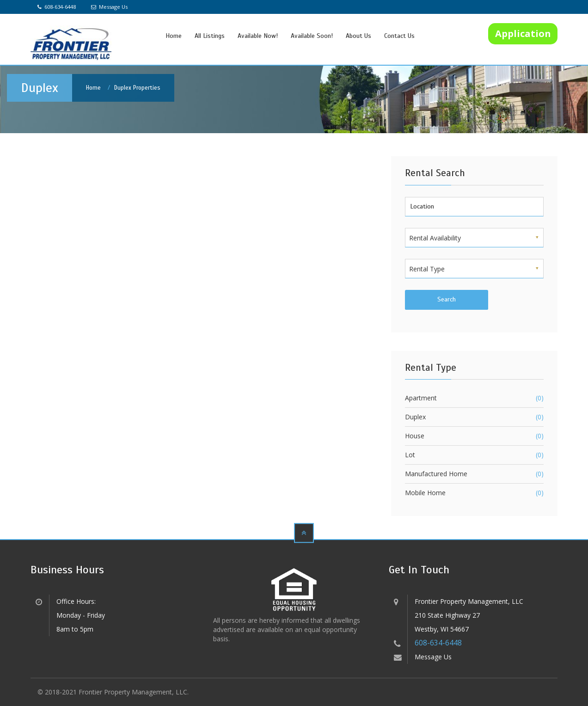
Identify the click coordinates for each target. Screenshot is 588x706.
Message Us (109, 7)
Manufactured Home (436, 474)
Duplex (415, 417)
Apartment (421, 398)
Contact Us (399, 36)
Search (447, 299)
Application (523, 34)
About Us (358, 36)
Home (174, 36)
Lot (410, 455)
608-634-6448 (57, 7)
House (415, 436)
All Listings (210, 36)
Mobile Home (425, 493)
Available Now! (258, 36)
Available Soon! (312, 36)
